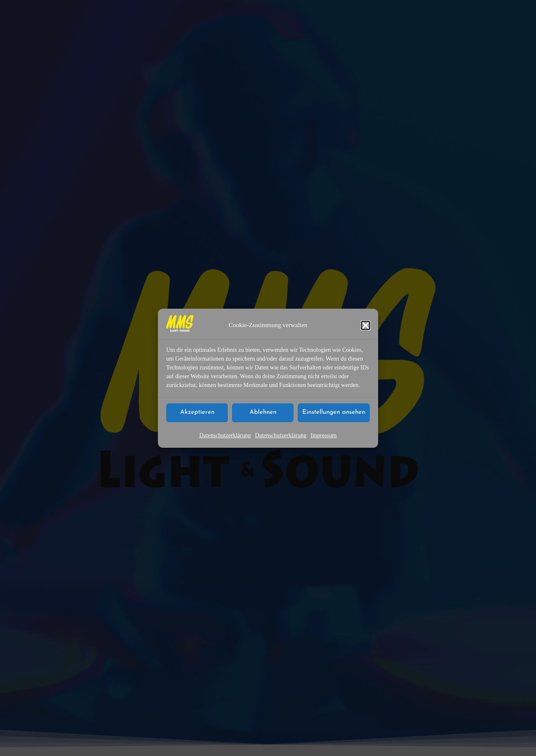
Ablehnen (263, 413)
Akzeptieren (197, 413)
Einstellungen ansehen (334, 413)
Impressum (324, 435)
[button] (366, 325)
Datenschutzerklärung (225, 435)
